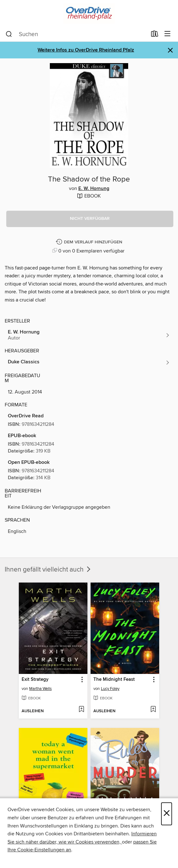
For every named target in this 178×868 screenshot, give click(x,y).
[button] (90, 219)
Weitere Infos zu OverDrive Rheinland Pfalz (86, 50)
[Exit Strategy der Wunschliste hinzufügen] (81, 710)
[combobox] (76, 34)
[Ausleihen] (155, 35)
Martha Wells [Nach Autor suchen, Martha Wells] (40, 689)
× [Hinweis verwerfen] (170, 50)
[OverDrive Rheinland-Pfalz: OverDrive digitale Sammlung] (89, 13)
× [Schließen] (167, 814)
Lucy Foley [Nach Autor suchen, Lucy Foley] (110, 689)
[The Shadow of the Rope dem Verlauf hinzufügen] (90, 242)
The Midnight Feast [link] (114, 680)
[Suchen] (9, 34)
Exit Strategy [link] (35, 680)
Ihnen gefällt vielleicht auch (48, 570)
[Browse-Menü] (168, 34)
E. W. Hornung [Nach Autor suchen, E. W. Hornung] (94, 189)
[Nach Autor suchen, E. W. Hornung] (89, 335)
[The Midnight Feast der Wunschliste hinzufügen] (153, 710)
